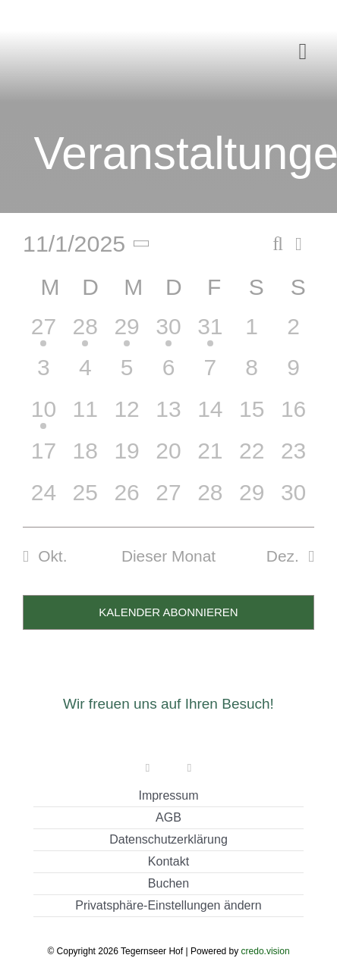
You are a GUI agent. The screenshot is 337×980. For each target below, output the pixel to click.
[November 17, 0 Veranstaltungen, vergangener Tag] (44, 458)
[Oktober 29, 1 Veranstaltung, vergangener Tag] (127, 334)
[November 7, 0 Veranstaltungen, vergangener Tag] (210, 375)
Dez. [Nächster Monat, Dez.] (283, 556)
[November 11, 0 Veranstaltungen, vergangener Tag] (85, 416)
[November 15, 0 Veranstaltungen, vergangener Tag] (252, 416)
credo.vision (266, 951)
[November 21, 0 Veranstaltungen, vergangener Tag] (210, 458)
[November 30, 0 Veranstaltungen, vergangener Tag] (293, 500)
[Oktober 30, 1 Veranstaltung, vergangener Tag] (169, 334)
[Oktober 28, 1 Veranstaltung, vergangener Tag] (85, 334)
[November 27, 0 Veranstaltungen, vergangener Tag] (169, 500)
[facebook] (148, 768)
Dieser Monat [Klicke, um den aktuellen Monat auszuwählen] (168, 556)
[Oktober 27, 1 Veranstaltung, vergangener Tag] (44, 334)
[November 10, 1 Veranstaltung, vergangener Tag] (44, 416)
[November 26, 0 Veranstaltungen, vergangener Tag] (127, 500)
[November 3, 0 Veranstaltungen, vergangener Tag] (44, 375)
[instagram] (189, 768)
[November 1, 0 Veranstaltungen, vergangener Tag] (252, 334)
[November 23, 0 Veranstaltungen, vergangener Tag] (293, 458)
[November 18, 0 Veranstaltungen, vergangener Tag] (85, 458)
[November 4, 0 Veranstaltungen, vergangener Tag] (85, 375)
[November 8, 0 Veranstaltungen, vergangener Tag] (252, 375)
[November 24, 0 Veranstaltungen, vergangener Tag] (44, 500)
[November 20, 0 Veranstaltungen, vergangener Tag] (169, 458)
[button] (168, 906)
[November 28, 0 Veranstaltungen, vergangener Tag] (210, 500)
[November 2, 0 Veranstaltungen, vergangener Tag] (293, 334)
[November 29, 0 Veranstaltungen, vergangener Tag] (252, 500)
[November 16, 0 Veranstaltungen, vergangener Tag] (293, 416)
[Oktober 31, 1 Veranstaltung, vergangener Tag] (210, 334)
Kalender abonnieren (168, 612)
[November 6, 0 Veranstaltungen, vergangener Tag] (169, 375)
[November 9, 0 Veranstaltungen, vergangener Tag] (293, 375)
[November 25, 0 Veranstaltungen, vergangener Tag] (85, 500)
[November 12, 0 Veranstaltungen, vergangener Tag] (127, 416)
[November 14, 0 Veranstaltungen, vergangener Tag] (210, 416)
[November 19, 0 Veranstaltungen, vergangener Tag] (127, 458)
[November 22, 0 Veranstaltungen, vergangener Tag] (252, 458)
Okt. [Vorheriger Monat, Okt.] (52, 556)
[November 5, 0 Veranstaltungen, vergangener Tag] (127, 375)
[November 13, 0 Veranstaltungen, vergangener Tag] (169, 416)
